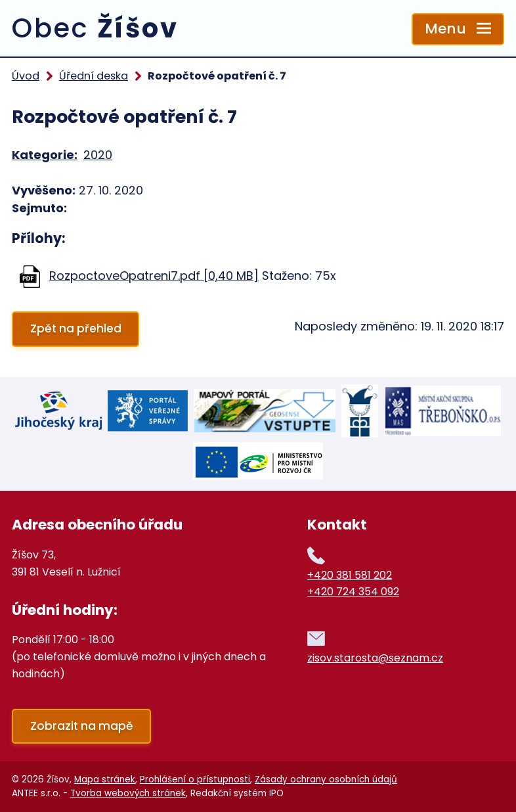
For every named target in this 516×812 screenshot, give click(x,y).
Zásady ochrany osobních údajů (326, 779)
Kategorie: (45, 155)
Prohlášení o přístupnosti (195, 779)
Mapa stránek (105, 779)
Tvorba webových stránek (128, 793)
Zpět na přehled (76, 328)
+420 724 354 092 (353, 592)
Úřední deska (94, 76)
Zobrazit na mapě (82, 726)
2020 (98, 155)
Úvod (26, 76)
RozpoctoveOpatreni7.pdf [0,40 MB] (154, 276)
